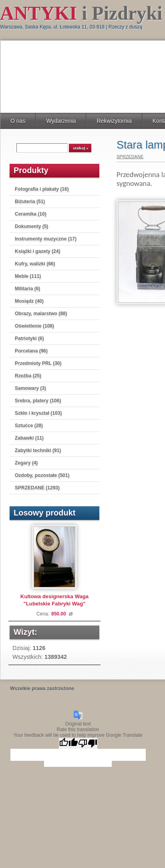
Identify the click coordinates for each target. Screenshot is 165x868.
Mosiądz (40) (29, 301)
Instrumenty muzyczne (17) (46, 239)
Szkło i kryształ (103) (38, 413)
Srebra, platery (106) (38, 401)
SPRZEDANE (130, 157)
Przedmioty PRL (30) (38, 363)
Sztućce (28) (29, 426)
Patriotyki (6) (29, 338)
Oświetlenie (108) (34, 326)
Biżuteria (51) (30, 202)
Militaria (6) (27, 289)
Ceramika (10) (31, 214)
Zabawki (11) (29, 438)
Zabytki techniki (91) (38, 450)
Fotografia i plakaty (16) (42, 189)
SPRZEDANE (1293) (37, 488)
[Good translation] (68, 743)
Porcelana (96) (31, 351)
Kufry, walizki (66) (35, 264)
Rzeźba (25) (28, 376)
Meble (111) (28, 276)
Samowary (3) (30, 388)
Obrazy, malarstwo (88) (41, 314)
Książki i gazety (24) (37, 251)
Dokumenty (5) (31, 226)
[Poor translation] (88, 743)
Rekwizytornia (114, 121)
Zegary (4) (26, 463)
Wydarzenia (61, 121)
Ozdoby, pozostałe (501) (42, 475)
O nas (18, 121)
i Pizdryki (81, 13)
